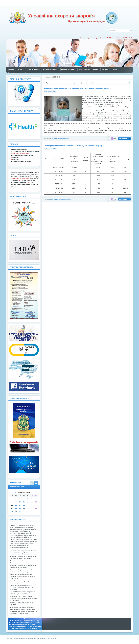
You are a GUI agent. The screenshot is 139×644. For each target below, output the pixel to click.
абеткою (105, 83)
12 (28, 502)
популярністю (76, 83)
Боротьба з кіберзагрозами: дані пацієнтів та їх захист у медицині (21, 571)
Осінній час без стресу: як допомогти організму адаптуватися (22, 582)
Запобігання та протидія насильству (22, 607)
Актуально (55, 138)
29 (12, 512)
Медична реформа (65, 199)
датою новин (66, 83)
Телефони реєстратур (88, 38)
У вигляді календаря (36, 483)
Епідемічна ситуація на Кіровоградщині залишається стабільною (23, 566)
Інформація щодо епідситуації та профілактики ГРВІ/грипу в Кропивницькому (76, 88)
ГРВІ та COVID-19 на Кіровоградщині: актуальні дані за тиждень (23, 593)
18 (24, 505)
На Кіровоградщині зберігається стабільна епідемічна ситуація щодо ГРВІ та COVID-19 (24, 587)
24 (20, 508)
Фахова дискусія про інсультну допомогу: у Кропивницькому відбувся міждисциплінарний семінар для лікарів (24, 552)
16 (16, 505)
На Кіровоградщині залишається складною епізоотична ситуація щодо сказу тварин (23, 576)
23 (16, 508)
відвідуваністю (87, 83)
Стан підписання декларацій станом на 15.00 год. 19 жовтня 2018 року (73, 146)
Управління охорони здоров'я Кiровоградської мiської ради (63, 18)
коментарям (97, 83)
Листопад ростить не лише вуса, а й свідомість (22, 604)
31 (20, 512)
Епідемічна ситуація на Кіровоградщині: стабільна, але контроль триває (23, 557)
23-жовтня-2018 (51, 92)
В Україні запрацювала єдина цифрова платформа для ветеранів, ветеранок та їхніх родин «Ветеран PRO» (23, 612)
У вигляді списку (32, 483)
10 (20, 502)
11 (24, 502)
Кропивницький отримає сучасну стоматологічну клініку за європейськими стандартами (24, 598)
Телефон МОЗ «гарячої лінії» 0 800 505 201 (116, 38)
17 (20, 505)
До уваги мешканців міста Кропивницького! (19, 562)
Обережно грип (64, 138)
